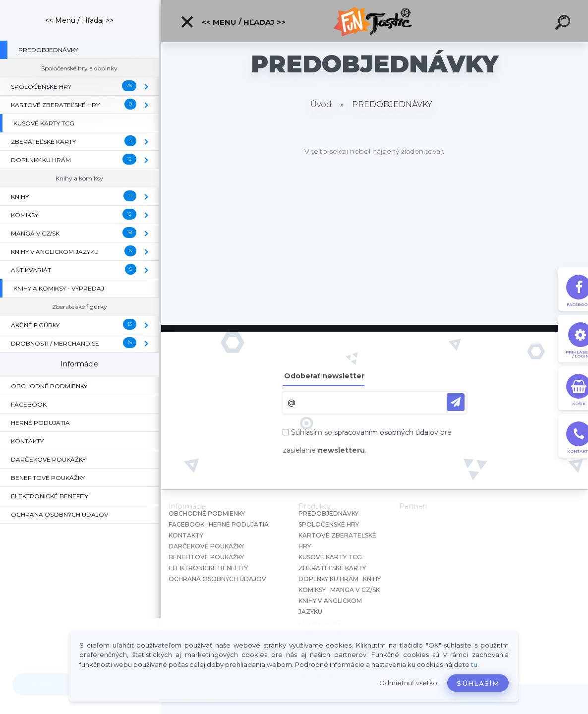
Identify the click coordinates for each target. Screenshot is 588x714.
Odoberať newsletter (324, 376)
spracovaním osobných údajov (386, 432)
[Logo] (375, 21)
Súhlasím (478, 683)
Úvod (321, 104)
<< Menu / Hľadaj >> (233, 22)
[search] (564, 24)
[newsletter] (456, 402)
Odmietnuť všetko (408, 683)
